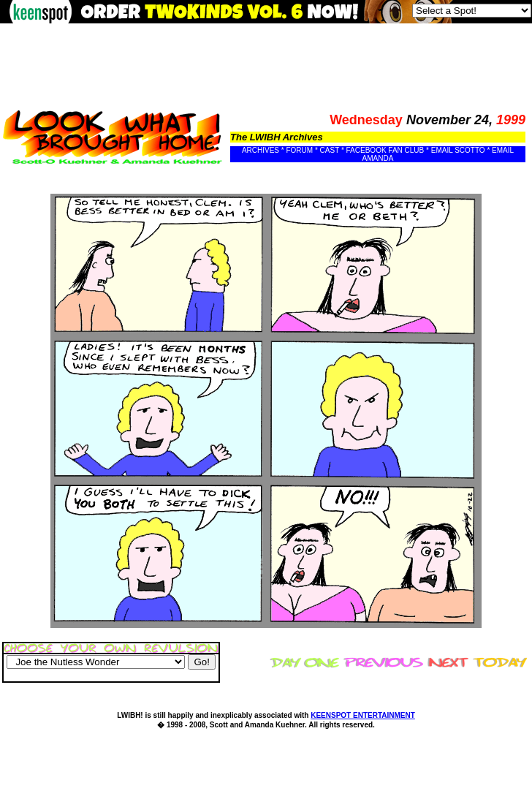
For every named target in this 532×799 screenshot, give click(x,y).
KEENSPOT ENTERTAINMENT (363, 715)
